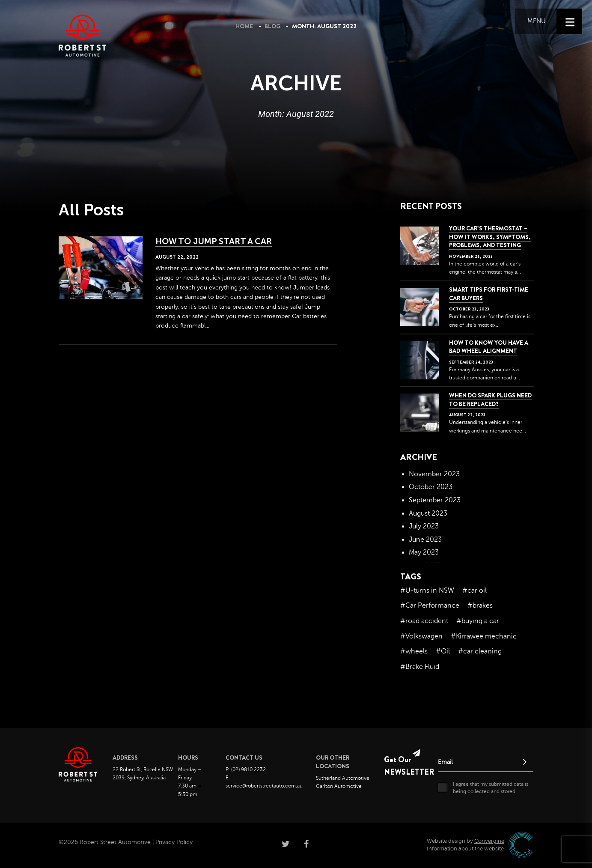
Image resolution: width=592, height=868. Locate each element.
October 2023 (431, 487)
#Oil (443, 651)
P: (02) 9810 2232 (246, 770)
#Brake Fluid (420, 667)
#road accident (424, 621)
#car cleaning (480, 651)
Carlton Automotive (339, 786)
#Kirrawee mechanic (484, 636)
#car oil (474, 591)
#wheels (414, 651)
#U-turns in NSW (427, 591)
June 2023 (425, 540)
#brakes (480, 606)
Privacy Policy (174, 842)
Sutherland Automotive (343, 778)
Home (244, 27)
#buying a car (478, 621)
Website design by (466, 841)
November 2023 (434, 474)
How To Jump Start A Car (214, 241)
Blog (272, 27)
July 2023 (424, 526)
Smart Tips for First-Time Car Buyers (489, 294)
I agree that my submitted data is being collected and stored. (483, 787)
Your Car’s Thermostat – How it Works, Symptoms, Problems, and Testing (490, 237)
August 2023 (428, 513)
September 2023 (435, 500)
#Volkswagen (421, 636)
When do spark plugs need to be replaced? (490, 400)
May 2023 (424, 552)
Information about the (465, 849)
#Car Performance (430, 606)
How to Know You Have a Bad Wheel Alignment (489, 347)
